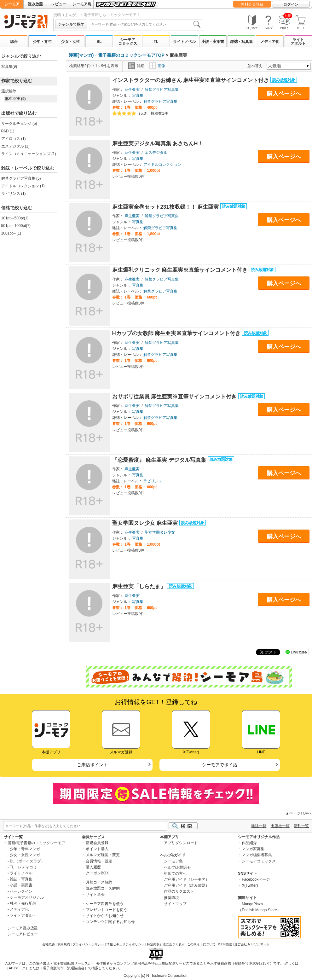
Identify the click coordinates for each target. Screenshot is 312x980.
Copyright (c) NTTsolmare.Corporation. (156, 976)
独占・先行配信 (23, 903)
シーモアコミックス (128, 42)
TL (156, 42)
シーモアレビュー (23, 934)
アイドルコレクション (162, 165)
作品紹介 (249, 843)
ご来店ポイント (92, 765)
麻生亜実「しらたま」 (140, 586)
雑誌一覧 (259, 826)
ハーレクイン (21, 891)
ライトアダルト (298, 42)
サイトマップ (175, 904)
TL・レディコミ (23, 867)
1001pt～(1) (11, 233)
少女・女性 (71, 42)
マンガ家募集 (253, 849)
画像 (157, 66)
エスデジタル (156, 153)
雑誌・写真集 (241, 42)
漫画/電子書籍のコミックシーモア (36, 843)
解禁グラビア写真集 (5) (21, 178)
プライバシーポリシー (88, 944)
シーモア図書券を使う (105, 904)
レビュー (59, 4)
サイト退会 (95, 895)
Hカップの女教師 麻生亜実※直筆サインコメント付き (177, 333)
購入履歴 (93, 867)
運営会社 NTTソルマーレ (252, 944)
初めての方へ (175, 873)
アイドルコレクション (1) (23, 186)
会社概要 (49, 944)
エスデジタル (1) (15, 146)
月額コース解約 (99, 882)
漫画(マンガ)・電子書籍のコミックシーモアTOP (117, 55)
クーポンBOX (97, 873)
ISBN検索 (225, 944)
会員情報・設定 (99, 861)
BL (99, 42)
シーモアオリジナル (27, 897)
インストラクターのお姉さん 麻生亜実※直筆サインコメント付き (191, 80)
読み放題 (35, 4)
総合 (14, 42)
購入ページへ (284, 94)
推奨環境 (171, 898)
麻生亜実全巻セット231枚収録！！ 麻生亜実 (166, 207)
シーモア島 (82, 4)
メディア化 (270, 42)
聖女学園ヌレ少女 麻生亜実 (146, 523)
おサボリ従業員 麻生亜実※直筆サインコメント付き (175, 397)
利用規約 (64, 944)
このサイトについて (201, 944)
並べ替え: (256, 66)
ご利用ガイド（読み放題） (187, 885)
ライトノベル (184, 42)
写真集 (138, 96)
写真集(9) (9, 67)
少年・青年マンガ (25, 849)
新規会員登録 (97, 843)
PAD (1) (8, 131)
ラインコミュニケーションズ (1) (29, 154)
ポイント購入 (97, 849)
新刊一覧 (301, 826)
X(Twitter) (250, 885)
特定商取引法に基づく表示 (166, 944)
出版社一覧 (280, 826)
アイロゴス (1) (14, 139)
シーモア (12, 4)
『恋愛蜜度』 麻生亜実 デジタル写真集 (160, 460)
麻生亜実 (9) (15, 99)
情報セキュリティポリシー (125, 944)
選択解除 (9, 91)
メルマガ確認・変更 (103, 855)
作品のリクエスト (179, 891)
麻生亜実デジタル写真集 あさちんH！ (158, 144)
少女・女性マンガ (25, 855)
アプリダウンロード (181, 843)
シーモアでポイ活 (220, 765)
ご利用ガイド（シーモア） (187, 879)
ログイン (291, 4)
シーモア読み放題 (23, 928)
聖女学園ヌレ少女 (160, 532)
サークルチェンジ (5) (19, 124)
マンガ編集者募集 (257, 855)
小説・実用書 (213, 42)
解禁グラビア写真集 (162, 90)
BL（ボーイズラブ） (27, 861)
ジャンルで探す (71, 24)
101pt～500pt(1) (15, 218)
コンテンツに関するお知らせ (110, 922)
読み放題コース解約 (103, 888)
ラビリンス (153, 481)
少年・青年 (42, 42)
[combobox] (146, 24)
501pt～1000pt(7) (16, 226)
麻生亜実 (132, 90)
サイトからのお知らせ (105, 916)
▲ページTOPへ (299, 813)
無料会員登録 (252, 4)
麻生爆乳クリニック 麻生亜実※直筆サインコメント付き (181, 270)
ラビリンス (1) (14, 194)
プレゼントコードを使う (107, 910)
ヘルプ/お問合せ (178, 867)
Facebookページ (256, 879)
